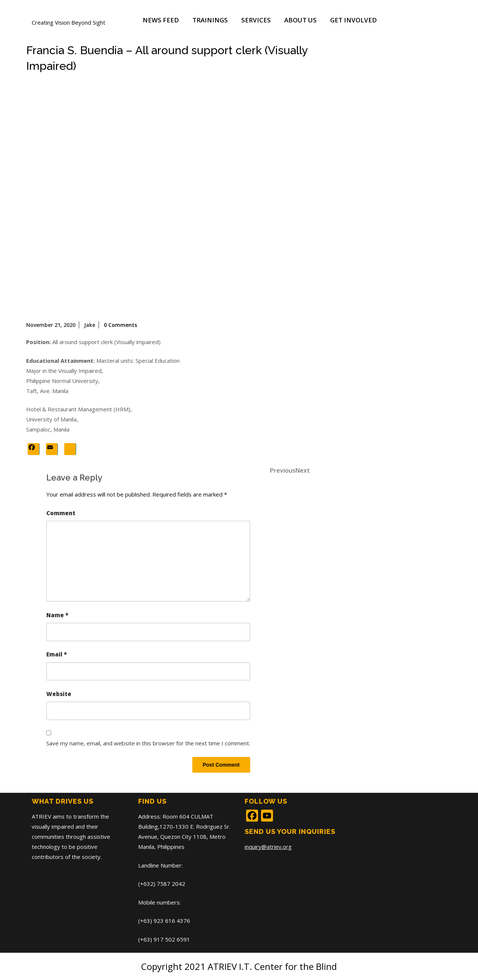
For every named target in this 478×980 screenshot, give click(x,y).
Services (256, 20)
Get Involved (353, 20)
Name (57, 615)
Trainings (210, 20)
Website (59, 694)
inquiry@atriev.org (268, 847)
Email (57, 654)
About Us (300, 20)
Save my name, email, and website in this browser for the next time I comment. (148, 743)
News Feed (161, 20)
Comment (61, 513)
